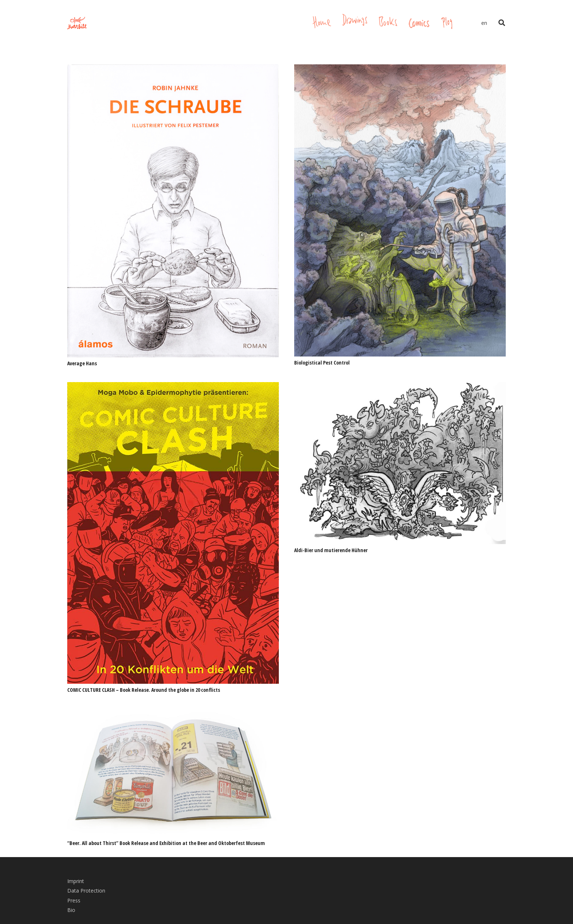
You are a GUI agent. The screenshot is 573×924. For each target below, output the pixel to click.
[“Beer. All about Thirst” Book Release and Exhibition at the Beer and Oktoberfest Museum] (173, 714)
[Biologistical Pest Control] (400, 69)
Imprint (76, 881)
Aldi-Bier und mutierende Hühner (331, 550)
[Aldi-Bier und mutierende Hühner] (400, 387)
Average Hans (82, 363)
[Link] (77, 23)
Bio (71, 910)
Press (74, 900)
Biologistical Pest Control (322, 363)
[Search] (502, 23)
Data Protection (86, 891)
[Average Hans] (173, 69)
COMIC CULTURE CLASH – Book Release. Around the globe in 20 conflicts (144, 690)
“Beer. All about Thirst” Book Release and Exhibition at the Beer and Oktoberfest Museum (166, 843)
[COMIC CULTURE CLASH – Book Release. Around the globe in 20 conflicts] (173, 387)
